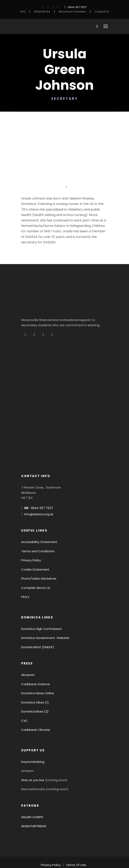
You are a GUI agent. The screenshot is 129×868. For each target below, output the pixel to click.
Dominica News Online (37, 672)
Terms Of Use (75, 844)
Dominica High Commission (40, 608)
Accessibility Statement (37, 521)
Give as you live (32, 759)
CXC (24, 700)
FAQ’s (25, 576)
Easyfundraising (32, 741)
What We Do (44, 12)
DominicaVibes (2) (33, 690)
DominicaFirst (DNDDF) (37, 626)
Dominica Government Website (42, 617)
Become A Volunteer (72, 12)
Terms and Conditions (36, 530)
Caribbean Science (34, 663)
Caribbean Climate (34, 709)
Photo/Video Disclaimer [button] (37, 557)
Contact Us (99, 12)
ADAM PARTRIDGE (35, 805)
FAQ (26, 12)
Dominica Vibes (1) (34, 681)
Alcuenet (27, 654)
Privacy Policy (31, 539)
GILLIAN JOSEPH (33, 796)
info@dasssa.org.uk (38, 493)
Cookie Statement (33, 548)
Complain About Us (34, 567)
